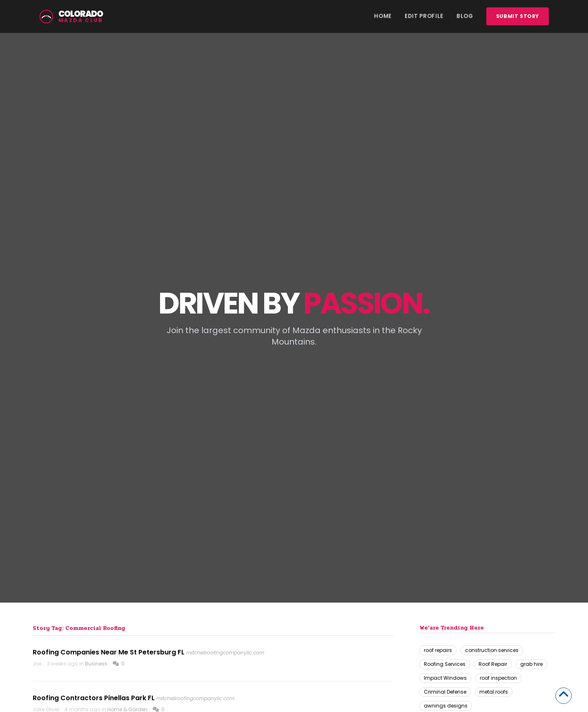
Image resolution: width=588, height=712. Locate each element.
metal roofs (494, 692)
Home (383, 16)
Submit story (518, 16)
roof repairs (438, 650)
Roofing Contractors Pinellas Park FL (94, 698)
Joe (37, 664)
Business (96, 664)
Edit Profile (424, 16)
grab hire (531, 664)
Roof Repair (493, 664)
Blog (465, 16)
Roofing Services (445, 664)
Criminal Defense (445, 692)
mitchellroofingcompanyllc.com (225, 653)
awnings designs (446, 706)
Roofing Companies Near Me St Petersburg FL (109, 652)
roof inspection (498, 678)
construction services (492, 650)
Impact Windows (445, 678)
